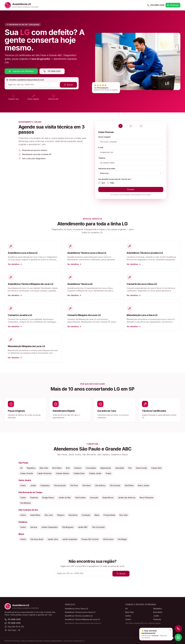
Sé (21, 468)
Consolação (91, 468)
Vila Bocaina (108, 539)
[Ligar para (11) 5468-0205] (178, 629)
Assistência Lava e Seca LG (76, 609)
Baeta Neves (108, 498)
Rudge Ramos (48, 498)
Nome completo (104, 137)
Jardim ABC (83, 527)
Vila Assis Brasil (37, 539)
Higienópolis (106, 468)
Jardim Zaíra (53, 539)
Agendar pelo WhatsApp (21, 71)
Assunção (94, 498)
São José (49, 515)
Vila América (100, 485)
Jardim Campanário (50, 527)
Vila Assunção (60, 485)
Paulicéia (34, 498)
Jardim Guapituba (70, 539)
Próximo (131, 189)
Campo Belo (156, 468)
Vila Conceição (98, 527)
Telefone (102, 158)
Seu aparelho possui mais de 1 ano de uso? (115, 179)
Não (111, 183)
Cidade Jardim (95, 473)
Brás (68, 468)
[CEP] (33, 85)
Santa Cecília (141, 468)
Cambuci (78, 468)
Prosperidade (109, 515)
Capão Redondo (44, 473)
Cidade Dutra (79, 473)
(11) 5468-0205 (156, 5)
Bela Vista (44, 468)
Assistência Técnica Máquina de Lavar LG (82, 619)
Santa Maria (35, 515)
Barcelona (73, 515)
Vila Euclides (80, 498)
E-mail (101, 147)
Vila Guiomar (115, 485)
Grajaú (108, 473)
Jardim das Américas (127, 498)
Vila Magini (122, 539)
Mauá (97, 515)
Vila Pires (74, 485)
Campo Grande (27, 473)
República (31, 468)
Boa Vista (124, 515)
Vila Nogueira (68, 527)
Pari (130, 468)
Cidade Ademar (63, 473)
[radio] (99, 183)
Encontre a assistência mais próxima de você (25, 80)
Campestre (45, 485)
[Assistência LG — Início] (22, 5)
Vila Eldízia (129, 485)
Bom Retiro (57, 468)
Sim (102, 183)
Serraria (34, 527)
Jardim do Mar (65, 498)
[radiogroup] (131, 183)
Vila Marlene (25, 503)
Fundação (86, 515)
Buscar (68, 85)
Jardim (33, 485)
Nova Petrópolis (147, 498)
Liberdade (120, 468)
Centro (23, 485)
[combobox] (131, 173)
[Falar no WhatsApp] (178, 637)
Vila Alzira (86, 485)
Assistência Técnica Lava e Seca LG (80, 612)
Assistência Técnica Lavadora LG (79, 616)
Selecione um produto (107, 169)
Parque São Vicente (90, 539)
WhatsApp (173, 5)
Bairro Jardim (144, 485)
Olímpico (61, 515)
